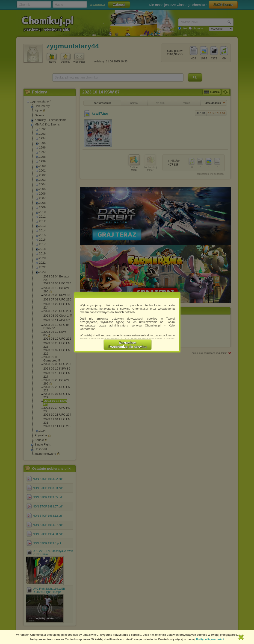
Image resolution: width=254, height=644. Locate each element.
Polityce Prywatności (210, 639)
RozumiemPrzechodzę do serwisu (128, 345)
